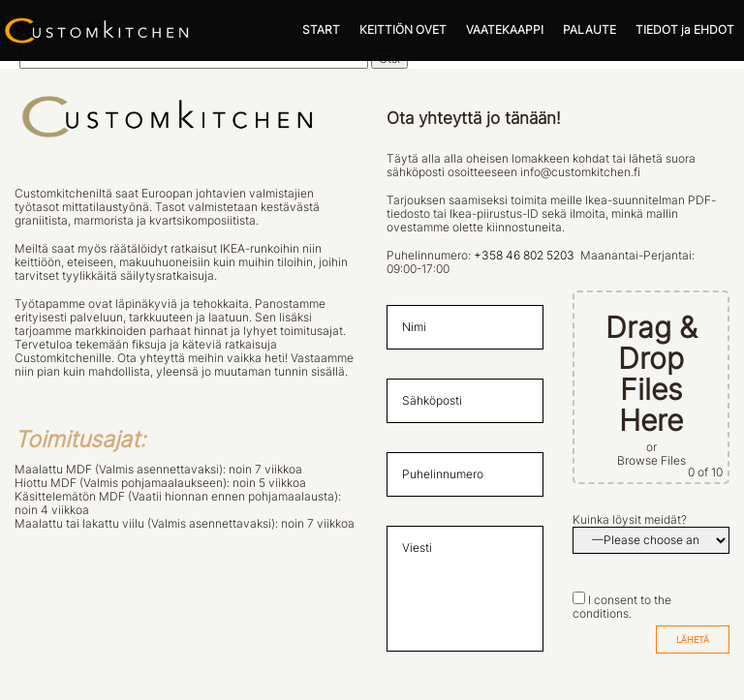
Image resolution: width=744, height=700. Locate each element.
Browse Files (651, 461)
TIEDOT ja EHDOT (685, 30)
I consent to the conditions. (622, 607)
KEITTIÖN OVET (403, 30)
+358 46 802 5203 (524, 256)
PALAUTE (589, 30)
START (321, 30)
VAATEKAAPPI (505, 30)
